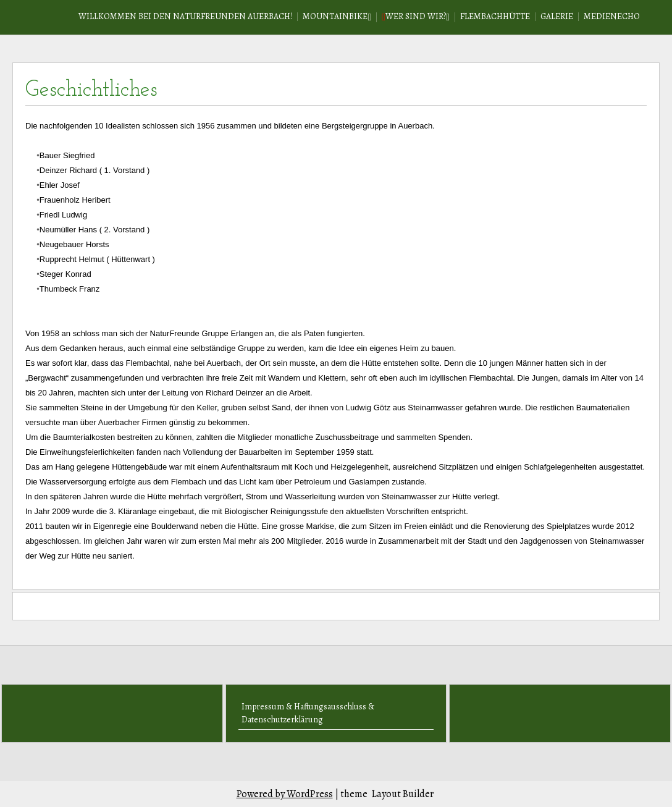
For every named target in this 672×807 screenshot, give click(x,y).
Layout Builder (403, 794)
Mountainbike (335, 16)
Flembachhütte (495, 16)
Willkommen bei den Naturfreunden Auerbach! (185, 16)
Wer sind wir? (416, 16)
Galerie (557, 16)
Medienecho (612, 16)
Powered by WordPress (285, 794)
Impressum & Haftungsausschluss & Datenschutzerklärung (308, 713)
